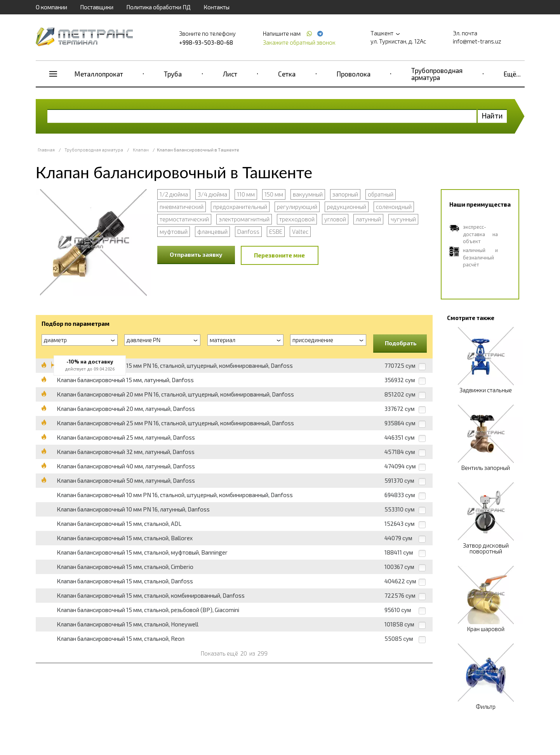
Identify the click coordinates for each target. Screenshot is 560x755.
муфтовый (174, 231)
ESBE (276, 231)
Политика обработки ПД (158, 7)
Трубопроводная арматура (437, 74)
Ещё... (512, 74)
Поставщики (97, 7)
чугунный (403, 219)
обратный (381, 194)
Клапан (141, 150)
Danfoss (248, 231)
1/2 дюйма (174, 194)
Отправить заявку (196, 254)
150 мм (274, 194)
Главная (46, 150)
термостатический (184, 219)
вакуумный (308, 194)
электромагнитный (244, 219)
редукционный (347, 207)
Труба (173, 74)
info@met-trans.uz (477, 41)
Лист (230, 74)
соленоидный (394, 207)
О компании (51, 7)
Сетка (287, 74)
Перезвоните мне (279, 255)
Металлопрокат (99, 74)
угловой (335, 219)
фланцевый (212, 231)
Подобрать (401, 343)
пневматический (182, 207)
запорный (345, 194)
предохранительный (240, 207)
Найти (492, 116)
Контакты (217, 7)
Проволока (354, 74)
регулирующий (297, 207)
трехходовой (297, 219)
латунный (368, 219)
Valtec (300, 231)
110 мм (246, 194)
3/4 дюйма (212, 194)
